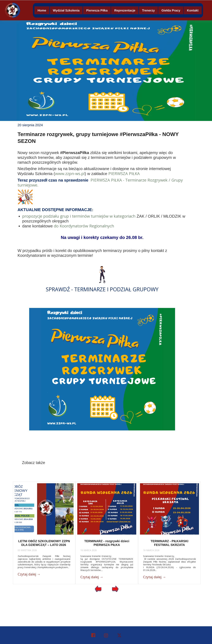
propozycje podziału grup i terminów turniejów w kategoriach (79, 216)
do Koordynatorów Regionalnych (84, 226)
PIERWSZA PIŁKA (124, 173)
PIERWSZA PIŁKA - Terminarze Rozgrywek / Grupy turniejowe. (100, 182)
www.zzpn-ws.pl (70, 173)
